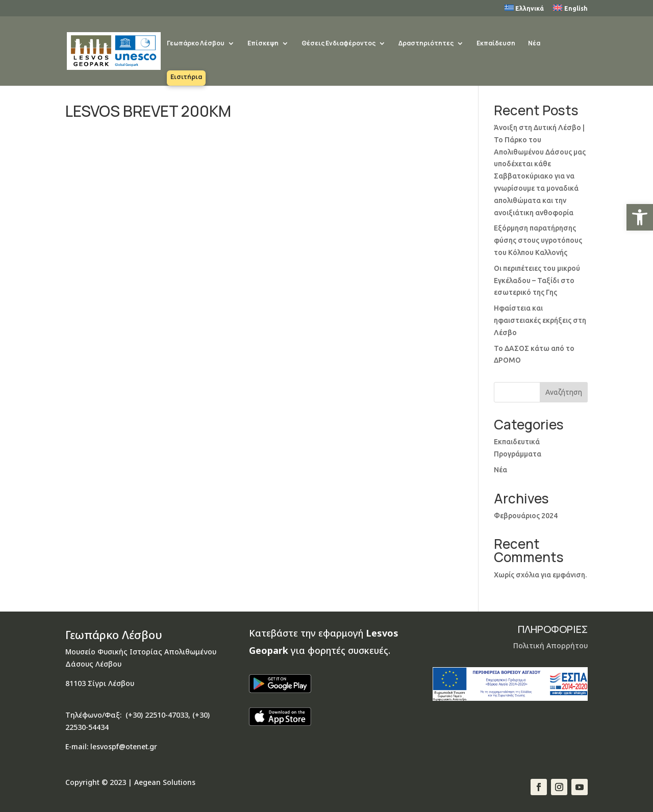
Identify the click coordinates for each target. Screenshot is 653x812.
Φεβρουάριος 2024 (526, 516)
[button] (640, 217)
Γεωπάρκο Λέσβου (196, 44)
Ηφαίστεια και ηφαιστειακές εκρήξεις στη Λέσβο (540, 320)
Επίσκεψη (263, 44)
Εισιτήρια (186, 78)
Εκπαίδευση (496, 44)
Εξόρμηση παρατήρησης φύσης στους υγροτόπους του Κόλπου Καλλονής (538, 240)
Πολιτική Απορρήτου (550, 645)
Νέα (534, 44)
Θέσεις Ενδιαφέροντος (338, 44)
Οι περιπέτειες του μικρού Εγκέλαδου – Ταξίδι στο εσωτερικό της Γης (537, 281)
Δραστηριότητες (426, 44)
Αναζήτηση (564, 392)
